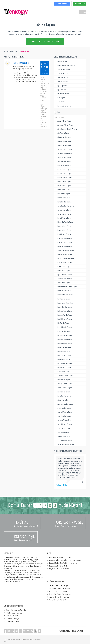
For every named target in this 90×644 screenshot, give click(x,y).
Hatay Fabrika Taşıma (63, 267)
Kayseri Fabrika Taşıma (63, 307)
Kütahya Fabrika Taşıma (64, 335)
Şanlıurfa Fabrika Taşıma (64, 404)
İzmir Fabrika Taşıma (63, 283)
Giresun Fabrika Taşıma (63, 254)
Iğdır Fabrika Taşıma (62, 271)
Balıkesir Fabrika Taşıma (64, 165)
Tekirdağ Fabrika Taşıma (64, 412)
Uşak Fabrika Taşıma (63, 428)
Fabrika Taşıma (61, 61)
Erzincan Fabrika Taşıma (64, 238)
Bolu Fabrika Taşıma (62, 194)
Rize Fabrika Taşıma (62, 380)
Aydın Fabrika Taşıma (63, 161)
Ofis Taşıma (60, 102)
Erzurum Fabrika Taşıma (64, 242)
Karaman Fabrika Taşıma (64, 295)
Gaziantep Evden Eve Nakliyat (59, 588)
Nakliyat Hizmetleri (10, 51)
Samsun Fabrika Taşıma (64, 388)
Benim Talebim (62, 4)
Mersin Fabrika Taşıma (63, 351)
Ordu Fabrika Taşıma (63, 372)
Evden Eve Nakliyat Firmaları (65, 65)
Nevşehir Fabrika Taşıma (64, 364)
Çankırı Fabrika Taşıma (63, 210)
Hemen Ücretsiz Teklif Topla (45, 41)
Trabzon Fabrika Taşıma (64, 420)
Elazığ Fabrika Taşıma (63, 234)
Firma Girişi (80, 4)
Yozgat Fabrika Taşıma (63, 440)
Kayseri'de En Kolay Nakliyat (60, 566)
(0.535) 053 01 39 (45, 68)
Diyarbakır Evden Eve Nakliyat (59, 594)
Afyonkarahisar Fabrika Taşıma (66, 129)
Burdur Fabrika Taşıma (63, 198)
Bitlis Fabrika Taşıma (63, 190)
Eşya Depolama (61, 86)
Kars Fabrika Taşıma (62, 299)
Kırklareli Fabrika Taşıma (64, 315)
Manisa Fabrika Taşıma (63, 343)
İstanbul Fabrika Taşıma (64, 279)
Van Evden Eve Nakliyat (56, 600)
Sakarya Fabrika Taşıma (64, 384)
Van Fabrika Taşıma (62, 432)
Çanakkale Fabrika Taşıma (64, 206)
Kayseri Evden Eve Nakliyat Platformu (63, 563)
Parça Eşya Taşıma (62, 94)
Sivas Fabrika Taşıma (63, 400)
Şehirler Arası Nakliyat (63, 69)
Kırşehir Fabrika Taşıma (63, 319)
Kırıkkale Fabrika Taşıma (64, 311)
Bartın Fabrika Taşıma (63, 169)
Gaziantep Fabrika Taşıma (64, 250)
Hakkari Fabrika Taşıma (63, 262)
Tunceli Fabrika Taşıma (63, 424)
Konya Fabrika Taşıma (63, 331)
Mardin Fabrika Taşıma (63, 347)
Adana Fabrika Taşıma (63, 121)
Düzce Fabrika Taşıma (63, 226)
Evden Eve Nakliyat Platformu (60, 557)
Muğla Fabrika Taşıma (63, 355)
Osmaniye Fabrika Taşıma (64, 376)
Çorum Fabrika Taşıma (63, 214)
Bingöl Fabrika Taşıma (63, 186)
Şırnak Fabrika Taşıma (63, 408)
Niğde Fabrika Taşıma (63, 368)
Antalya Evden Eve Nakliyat (58, 597)
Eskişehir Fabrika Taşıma (64, 246)
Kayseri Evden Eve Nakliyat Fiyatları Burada (65, 560)
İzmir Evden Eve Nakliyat (57, 591)
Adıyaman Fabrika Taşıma (64, 125)
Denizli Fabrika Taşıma (63, 218)
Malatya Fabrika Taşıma (64, 339)
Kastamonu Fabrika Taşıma (65, 303)
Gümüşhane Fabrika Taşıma (65, 258)
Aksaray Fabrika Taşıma (64, 137)
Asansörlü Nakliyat (62, 78)
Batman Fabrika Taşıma (64, 174)
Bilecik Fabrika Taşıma (63, 182)
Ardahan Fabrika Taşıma (64, 153)
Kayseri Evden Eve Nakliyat (59, 569)
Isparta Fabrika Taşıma (63, 275)
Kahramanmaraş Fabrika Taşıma (66, 287)
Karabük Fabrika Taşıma (64, 291)
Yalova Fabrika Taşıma (63, 436)
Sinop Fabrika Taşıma (63, 396)
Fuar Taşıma (60, 98)
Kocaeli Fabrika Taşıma (63, 327)
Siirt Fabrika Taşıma (62, 392)
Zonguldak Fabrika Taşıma (64, 444)
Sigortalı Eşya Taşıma (63, 106)
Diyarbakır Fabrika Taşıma (64, 222)
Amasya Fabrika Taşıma (63, 141)
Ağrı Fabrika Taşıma (62, 133)
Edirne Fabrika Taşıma (63, 230)
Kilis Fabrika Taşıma (62, 323)
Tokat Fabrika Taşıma (63, 416)
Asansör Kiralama (62, 82)
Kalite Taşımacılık (21, 63)
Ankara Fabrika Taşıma (63, 145)
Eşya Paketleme (61, 90)
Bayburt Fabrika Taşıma (64, 178)
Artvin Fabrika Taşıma (63, 157)
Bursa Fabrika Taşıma (63, 202)
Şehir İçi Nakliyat (62, 74)
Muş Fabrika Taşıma (62, 359)
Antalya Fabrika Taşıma (64, 149)
